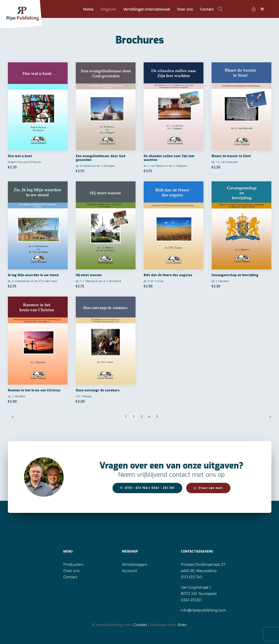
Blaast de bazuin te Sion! (231, 156)
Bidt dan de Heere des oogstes (168, 275)
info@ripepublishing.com (203, 610)
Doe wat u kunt (20, 156)
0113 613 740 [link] (192, 577)
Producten (73, 565)
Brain (182, 625)
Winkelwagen (134, 565)
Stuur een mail (208, 488)
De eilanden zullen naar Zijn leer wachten (169, 158)
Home (88, 9)
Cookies (140, 625)
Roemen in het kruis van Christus (34, 390)
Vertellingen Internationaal (147, 9)
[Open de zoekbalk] (220, 9)
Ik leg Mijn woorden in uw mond (33, 275)
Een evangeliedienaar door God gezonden (101, 158)
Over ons (185, 9)
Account (130, 571)
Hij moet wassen (89, 275)
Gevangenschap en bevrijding (235, 275)
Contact (207, 9)
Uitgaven (108, 9)
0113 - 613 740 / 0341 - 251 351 (147, 488)
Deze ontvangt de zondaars (98, 390)
